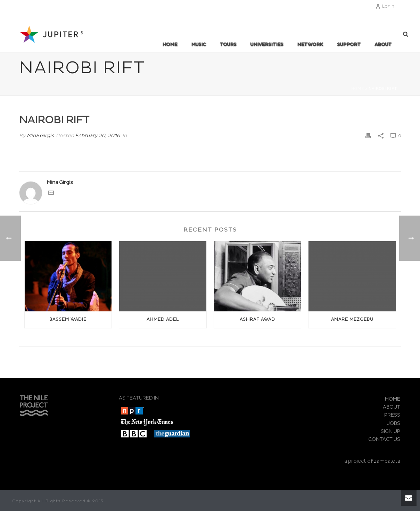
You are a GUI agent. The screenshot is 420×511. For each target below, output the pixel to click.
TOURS (228, 44)
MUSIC (198, 44)
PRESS (392, 415)
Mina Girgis (40, 136)
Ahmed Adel (163, 320)
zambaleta (387, 461)
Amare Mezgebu (352, 320)
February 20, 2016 (98, 136)
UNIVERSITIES (267, 44)
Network (310, 44)
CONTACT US (384, 439)
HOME (393, 399)
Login (385, 6)
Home (170, 44)
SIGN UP (390, 431)
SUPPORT (349, 44)
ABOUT (383, 44)
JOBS (394, 423)
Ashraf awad (257, 320)
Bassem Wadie (68, 320)
